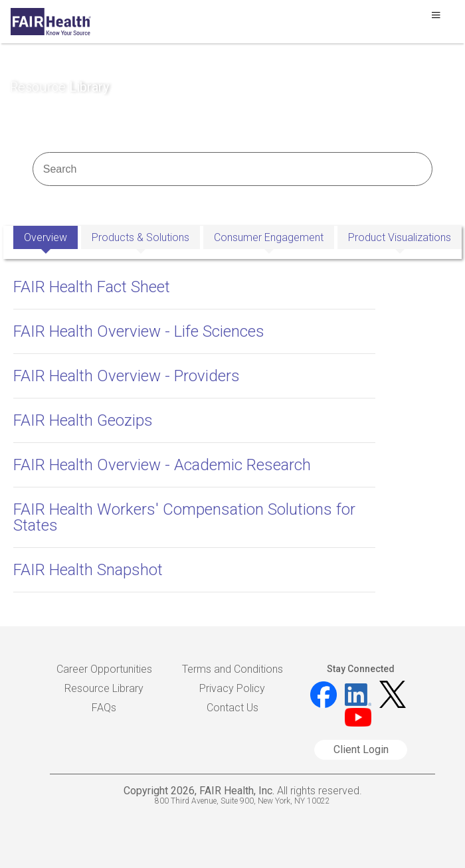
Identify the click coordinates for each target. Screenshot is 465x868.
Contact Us (232, 708)
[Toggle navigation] (436, 19)
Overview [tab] (46, 237)
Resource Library (104, 688)
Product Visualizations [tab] (400, 237)
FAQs (104, 708)
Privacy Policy (232, 688)
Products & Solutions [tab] (140, 237)
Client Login (361, 749)
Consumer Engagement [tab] (269, 237)
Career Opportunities (104, 669)
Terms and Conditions (232, 669)
